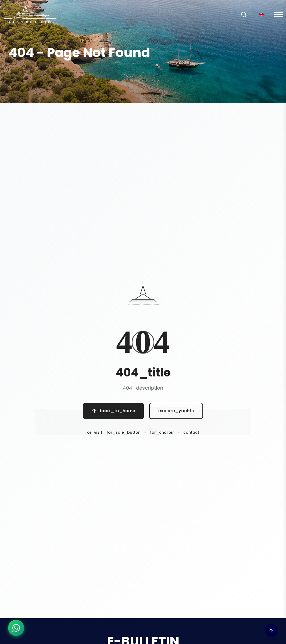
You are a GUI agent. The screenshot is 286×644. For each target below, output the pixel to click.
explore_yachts (176, 412)
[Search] (244, 15)
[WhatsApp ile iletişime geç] (16, 628)
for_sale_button (124, 435)
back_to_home (113, 412)
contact (191, 435)
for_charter (162, 435)
